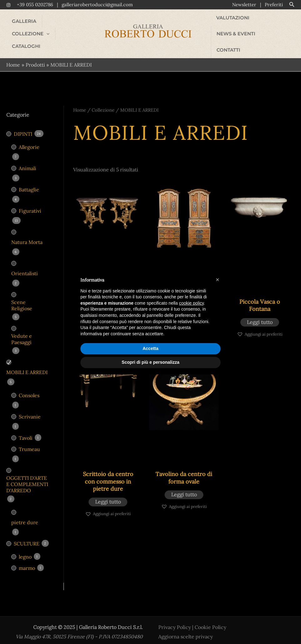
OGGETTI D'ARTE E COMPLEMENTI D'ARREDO (27, 478)
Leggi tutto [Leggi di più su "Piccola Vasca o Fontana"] (260, 316)
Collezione (103, 104)
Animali (28, 162)
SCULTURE (27, 538)
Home (80, 104)
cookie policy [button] (191, 303)
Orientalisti (25, 267)
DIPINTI (23, 128)
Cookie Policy (210, 621)
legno (25, 551)
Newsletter (244, 5)
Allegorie (29, 141)
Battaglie (29, 184)
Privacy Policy (175, 621)
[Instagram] (8, 5)
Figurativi (30, 205)
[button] (292, 5)
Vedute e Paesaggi (22, 333)
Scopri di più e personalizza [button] (150, 362)
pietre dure (25, 516)
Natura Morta (27, 236)
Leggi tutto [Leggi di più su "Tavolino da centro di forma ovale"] (184, 489)
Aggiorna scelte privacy (186, 631)
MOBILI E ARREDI (27, 366)
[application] (80, 25)
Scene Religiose (22, 299)
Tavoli (26, 432)
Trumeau (29, 443)
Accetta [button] (151, 348)
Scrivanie (30, 411)
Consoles (29, 389)
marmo (27, 562)
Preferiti (274, 5)
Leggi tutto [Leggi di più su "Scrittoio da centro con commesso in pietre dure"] (108, 496)
